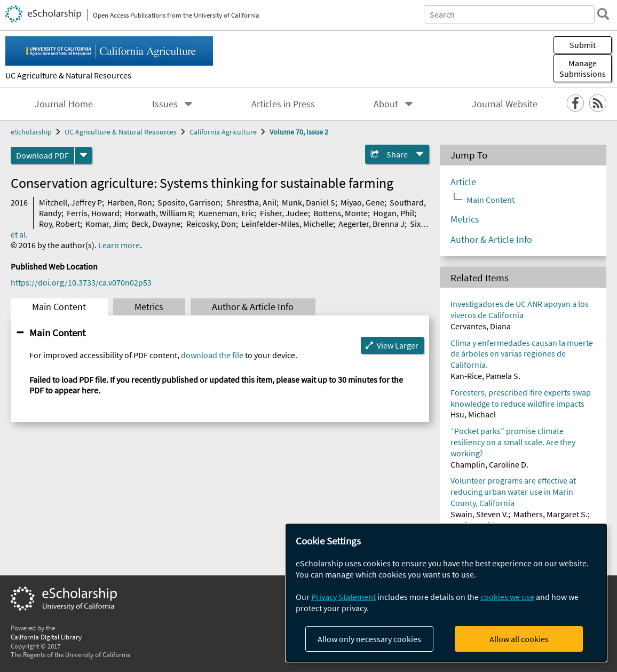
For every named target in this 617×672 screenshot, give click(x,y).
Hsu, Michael (473, 414)
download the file (212, 355)
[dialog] (446, 593)
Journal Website (505, 104)
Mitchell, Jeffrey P (70, 202)
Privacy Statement (343, 597)
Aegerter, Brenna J (371, 224)
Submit (583, 45)
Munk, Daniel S (308, 202)
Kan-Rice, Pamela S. (485, 376)
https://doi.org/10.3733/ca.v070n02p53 (81, 282)
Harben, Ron (130, 202)
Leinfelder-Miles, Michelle (287, 224)
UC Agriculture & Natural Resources (68, 75)
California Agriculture (223, 132)
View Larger (398, 345)
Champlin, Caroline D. (489, 464)
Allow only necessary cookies (369, 639)
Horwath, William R (159, 213)
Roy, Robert (60, 224)
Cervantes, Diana (481, 326)
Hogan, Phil (394, 213)
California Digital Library (46, 637)
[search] (603, 14)
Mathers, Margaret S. (551, 514)
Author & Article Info (253, 307)
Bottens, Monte (341, 213)
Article (463, 182)
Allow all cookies (519, 639)
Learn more (119, 245)
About (386, 104)
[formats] (83, 155)
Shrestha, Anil (251, 202)
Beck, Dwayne (156, 224)
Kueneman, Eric (227, 213)
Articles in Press (283, 104)
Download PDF (42, 155)
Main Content (59, 307)
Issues (165, 104)
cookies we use (507, 597)
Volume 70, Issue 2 (299, 132)
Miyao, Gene (362, 202)
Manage (583, 68)
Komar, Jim (106, 224)
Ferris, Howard (93, 213)
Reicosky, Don (211, 224)
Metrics (149, 307)
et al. (19, 234)
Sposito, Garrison (189, 202)
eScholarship (31, 132)
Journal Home (64, 104)
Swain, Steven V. (479, 514)
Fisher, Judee (284, 213)
